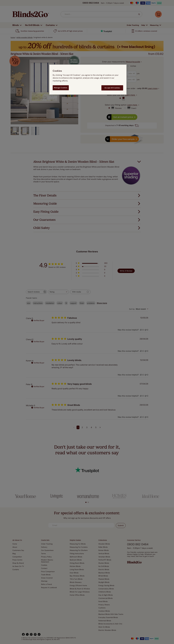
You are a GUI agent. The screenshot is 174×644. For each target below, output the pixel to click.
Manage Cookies (61, 88)
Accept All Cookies (112, 88)
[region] (88, 80)
